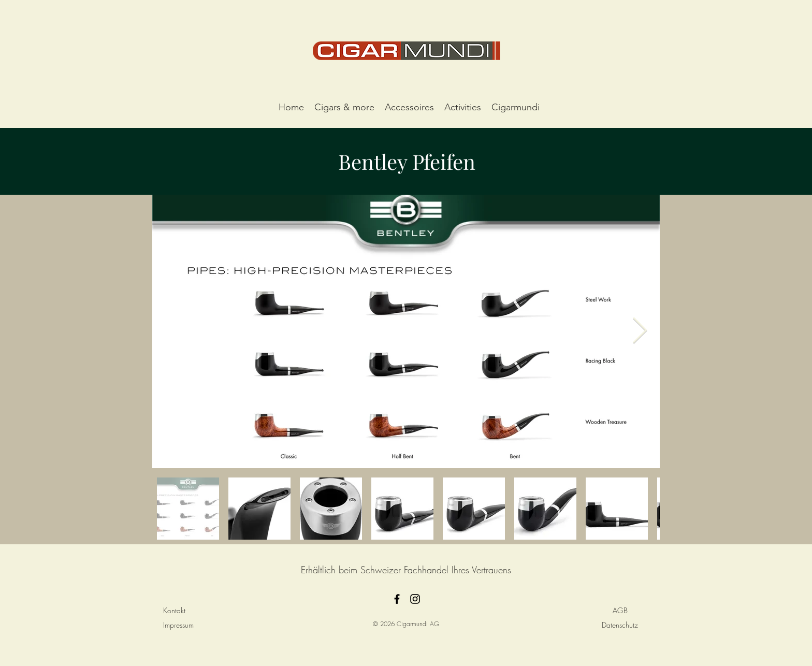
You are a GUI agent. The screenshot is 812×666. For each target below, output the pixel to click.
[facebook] (397, 599)
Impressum (178, 625)
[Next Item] (640, 331)
